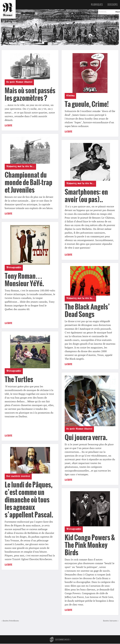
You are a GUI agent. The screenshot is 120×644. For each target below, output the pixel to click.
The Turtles (19, 379)
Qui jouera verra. (86, 437)
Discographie (14, 268)
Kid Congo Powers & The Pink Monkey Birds (90, 545)
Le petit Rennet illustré (19, 82)
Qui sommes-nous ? (63, 640)
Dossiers (113, 5)
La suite (8, 126)
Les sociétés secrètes (18, 477)
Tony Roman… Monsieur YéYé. (24, 280)
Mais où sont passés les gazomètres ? (30, 94)
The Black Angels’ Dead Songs (87, 311)
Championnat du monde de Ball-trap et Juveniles (28, 182)
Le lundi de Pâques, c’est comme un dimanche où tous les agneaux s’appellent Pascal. (29, 500)
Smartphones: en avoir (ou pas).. (86, 196)
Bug (52, 639)
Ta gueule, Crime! (87, 104)
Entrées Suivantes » (111, 621)
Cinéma (70, 96)
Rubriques (97, 5)
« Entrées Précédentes (10, 621)
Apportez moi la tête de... (20, 167)
